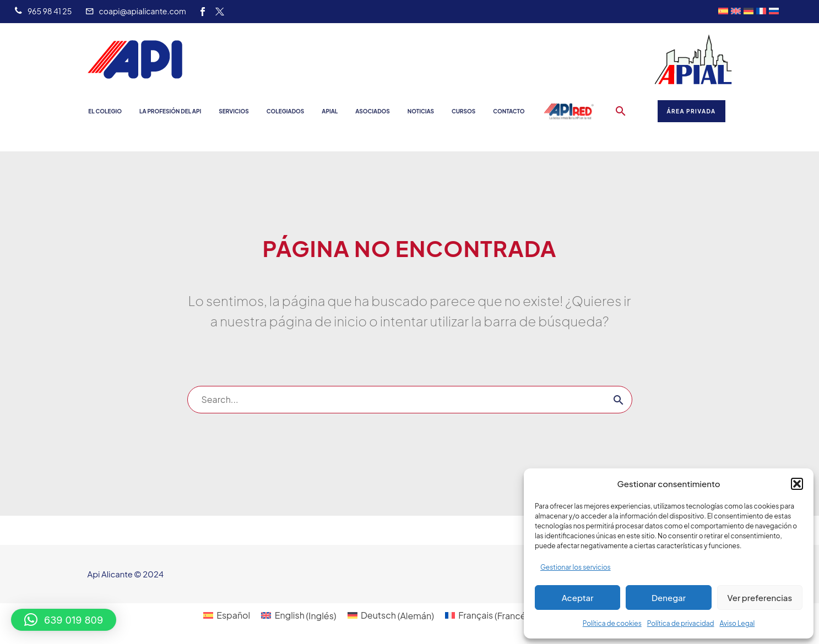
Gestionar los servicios (576, 567)
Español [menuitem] (233, 615)
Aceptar (578, 597)
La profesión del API (170, 111)
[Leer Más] (43, 12)
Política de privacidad (681, 623)
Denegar (669, 597)
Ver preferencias (760, 597)
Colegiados (286, 111)
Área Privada (691, 111)
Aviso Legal (737, 623)
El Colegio (105, 111)
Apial (330, 111)
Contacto (509, 111)
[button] (797, 484)
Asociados (373, 111)
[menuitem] (227, 616)
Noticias (421, 111)
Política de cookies (612, 623)
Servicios (234, 111)
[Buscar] (410, 400)
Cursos (463, 111)
